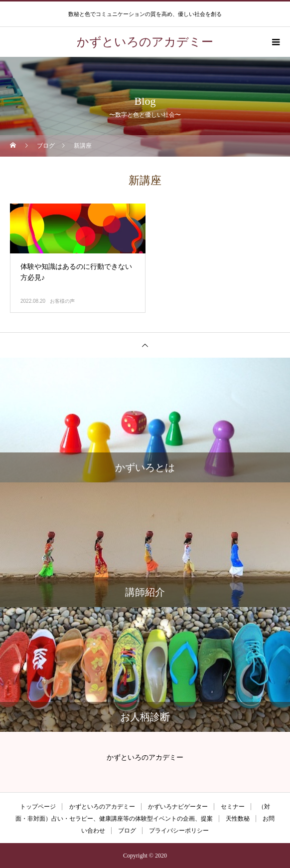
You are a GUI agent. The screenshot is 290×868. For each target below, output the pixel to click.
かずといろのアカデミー (102, 807)
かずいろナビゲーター (178, 807)
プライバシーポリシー (179, 831)
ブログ (127, 831)
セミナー (233, 807)
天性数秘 (238, 819)
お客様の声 (62, 301)
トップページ (38, 807)
